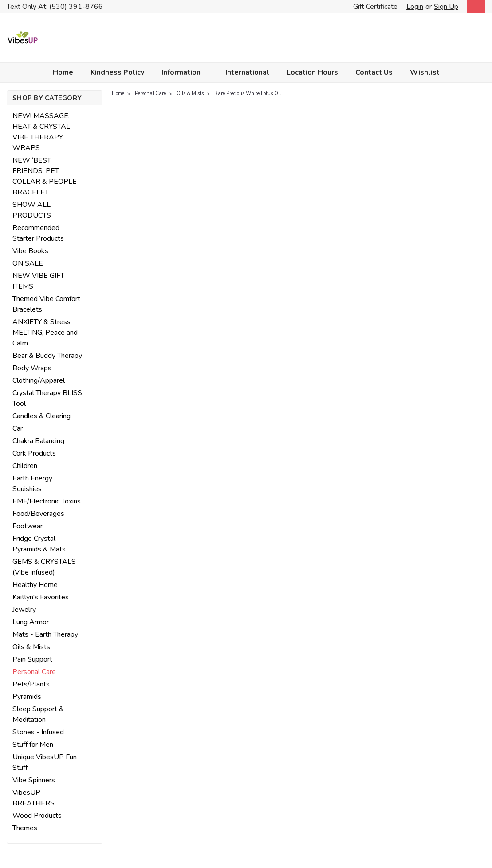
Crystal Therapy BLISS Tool (47, 398)
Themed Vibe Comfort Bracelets (46, 304)
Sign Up (446, 7)
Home (63, 72)
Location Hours (312, 72)
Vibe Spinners (34, 780)
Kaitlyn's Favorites (41, 597)
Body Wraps (32, 368)
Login (415, 7)
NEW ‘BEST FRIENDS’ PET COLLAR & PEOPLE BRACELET (45, 176)
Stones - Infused (38, 732)
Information (185, 72)
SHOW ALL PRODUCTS (32, 210)
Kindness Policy (117, 72)
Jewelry (24, 610)
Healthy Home (35, 585)
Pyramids (27, 697)
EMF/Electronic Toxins (47, 501)
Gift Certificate (375, 7)
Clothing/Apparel (39, 380)
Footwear (28, 526)
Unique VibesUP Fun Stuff (45, 762)
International (247, 72)
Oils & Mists (31, 647)
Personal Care (34, 672)
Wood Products (37, 816)
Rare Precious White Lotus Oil (248, 93)
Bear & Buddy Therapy (47, 356)
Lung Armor (31, 622)
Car (18, 428)
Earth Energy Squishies (32, 484)
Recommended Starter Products (38, 233)
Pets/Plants (31, 684)
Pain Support (32, 659)
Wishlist (425, 72)
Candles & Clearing (41, 416)
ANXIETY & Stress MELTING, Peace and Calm (45, 333)
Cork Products (34, 453)
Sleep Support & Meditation (38, 714)
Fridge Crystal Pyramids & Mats (39, 544)
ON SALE (28, 263)
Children (25, 466)
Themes (25, 828)
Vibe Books (30, 251)
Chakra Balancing (38, 441)
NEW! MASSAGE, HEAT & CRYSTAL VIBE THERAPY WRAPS (41, 132)
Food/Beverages (38, 514)
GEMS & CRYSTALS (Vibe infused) (44, 567)
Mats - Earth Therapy (45, 634)
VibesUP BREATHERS (33, 798)
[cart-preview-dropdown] (474, 7)
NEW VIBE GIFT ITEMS (38, 281)
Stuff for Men (33, 745)
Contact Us (374, 72)
